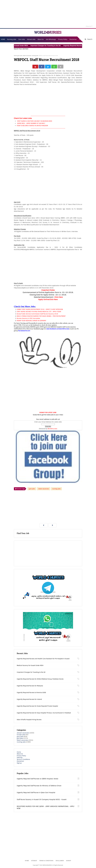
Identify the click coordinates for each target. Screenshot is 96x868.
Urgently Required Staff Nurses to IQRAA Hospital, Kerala (37, 779)
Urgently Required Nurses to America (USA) (31, 693)
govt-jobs (20, 56)
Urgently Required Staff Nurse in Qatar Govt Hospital (36, 793)
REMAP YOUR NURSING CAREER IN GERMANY (31, 321)
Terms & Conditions (23, 760)
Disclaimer (73, 39)
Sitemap (20, 758)
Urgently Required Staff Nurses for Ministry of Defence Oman (39, 786)
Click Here (59, 298)
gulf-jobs (20, 739)
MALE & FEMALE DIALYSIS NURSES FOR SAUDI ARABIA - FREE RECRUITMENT (41, 317)
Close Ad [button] (89, 26)
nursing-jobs (35, 56)
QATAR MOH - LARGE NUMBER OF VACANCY (31, 124)
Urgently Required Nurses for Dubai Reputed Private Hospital (37, 707)
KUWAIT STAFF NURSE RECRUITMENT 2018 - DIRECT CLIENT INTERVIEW (40, 310)
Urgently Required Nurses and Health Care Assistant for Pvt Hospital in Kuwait (43, 659)
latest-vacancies (27, 56)
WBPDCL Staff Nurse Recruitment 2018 (47, 60)
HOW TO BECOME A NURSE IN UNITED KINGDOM (32, 126)
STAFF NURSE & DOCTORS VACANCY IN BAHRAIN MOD (35, 122)
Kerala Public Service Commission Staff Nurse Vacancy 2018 (37, 314)
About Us (20, 754)
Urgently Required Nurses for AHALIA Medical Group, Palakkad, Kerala (40, 679)
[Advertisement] (48, 14)
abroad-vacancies (23, 733)
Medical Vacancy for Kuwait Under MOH (16, 46)
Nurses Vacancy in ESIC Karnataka (28, 319)
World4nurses (52, 429)
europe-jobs (21, 735)
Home (15, 56)
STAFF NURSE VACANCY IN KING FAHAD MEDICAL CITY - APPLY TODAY (39, 312)
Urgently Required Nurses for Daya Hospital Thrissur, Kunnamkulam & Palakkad (44, 713)
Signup (19, 764)
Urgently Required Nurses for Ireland (29, 700)
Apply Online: (44, 300)
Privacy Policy (21, 756)
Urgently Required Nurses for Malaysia (30, 686)
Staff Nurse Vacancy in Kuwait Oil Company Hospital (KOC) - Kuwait (42, 800)
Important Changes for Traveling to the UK (49, 46)
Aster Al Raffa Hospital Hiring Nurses (29, 720)
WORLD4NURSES (48, 32)
